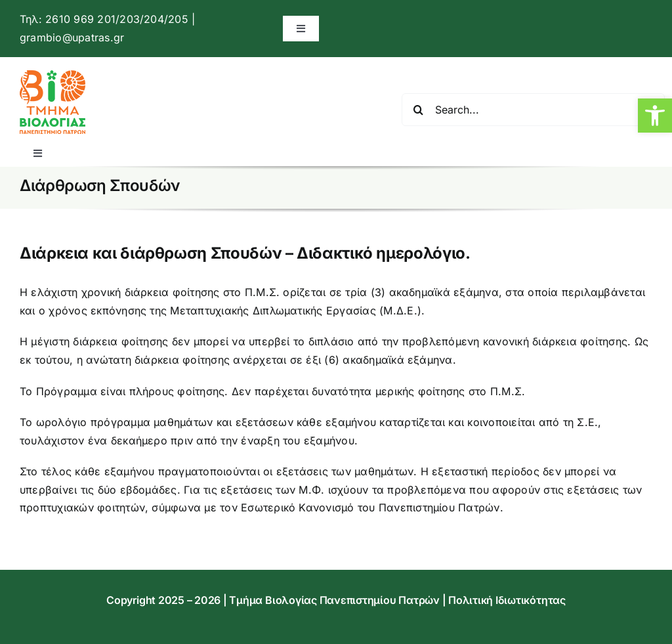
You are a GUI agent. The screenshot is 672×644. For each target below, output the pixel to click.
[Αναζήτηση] (418, 110)
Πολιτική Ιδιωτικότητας (507, 600)
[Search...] (533, 110)
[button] (655, 116)
